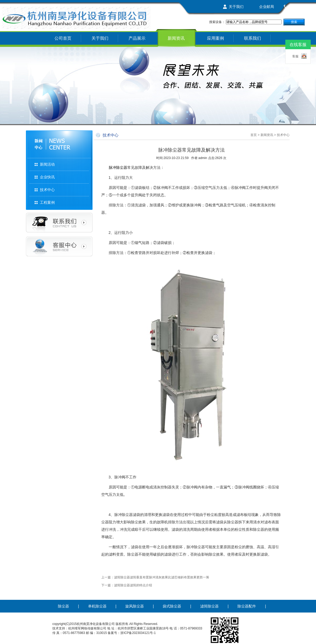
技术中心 (47, 190)
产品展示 (137, 38)
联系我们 (297, 7)
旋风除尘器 (135, 606)
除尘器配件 (247, 606)
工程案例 (47, 202)
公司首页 (63, 38)
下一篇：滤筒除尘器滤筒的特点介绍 (127, 585)
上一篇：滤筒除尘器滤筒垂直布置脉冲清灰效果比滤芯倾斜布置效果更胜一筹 (155, 577)
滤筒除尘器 (209, 606)
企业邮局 (267, 7)
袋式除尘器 (172, 606)
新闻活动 (47, 164)
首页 (254, 135)
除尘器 (63, 606)
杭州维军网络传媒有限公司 (87, 628)
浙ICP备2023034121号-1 (138, 633)
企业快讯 (47, 177)
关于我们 (236, 7)
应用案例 (216, 38)
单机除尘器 (97, 606)
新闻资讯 (176, 38)
